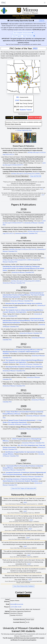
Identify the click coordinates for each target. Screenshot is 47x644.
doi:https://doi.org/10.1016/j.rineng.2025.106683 (26, 173)
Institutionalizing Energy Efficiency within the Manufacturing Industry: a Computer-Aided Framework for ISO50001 (23, 352)
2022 (35, 49)
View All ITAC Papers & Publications (24, 488)
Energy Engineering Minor (24, 130)
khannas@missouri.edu (17, 604)
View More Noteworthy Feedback (24, 586)
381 (18, 97)
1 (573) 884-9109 (16, 607)
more (42, 189)
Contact (9, 118)
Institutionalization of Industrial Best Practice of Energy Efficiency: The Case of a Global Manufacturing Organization (24, 295)
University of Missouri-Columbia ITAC (26, 233)
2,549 (17, 100)
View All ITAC (35, 176)
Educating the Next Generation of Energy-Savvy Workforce (24, 367)
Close (42, 21)
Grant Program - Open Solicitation (24, 36)
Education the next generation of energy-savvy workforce (24, 303)
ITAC (4, 3)
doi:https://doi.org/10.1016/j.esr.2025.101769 (23, 249)
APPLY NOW (35, 118)
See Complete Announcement (23, 33)
